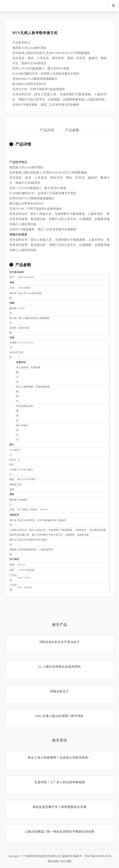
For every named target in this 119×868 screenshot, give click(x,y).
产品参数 (72, 130)
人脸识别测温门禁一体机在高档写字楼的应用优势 (60, 832)
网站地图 (53, 861)
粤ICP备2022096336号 (98, 856)
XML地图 (65, 861)
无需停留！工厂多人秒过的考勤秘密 (60, 782)
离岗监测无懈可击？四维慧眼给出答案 (60, 807)
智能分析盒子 (60, 691)
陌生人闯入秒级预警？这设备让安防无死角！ (60, 758)
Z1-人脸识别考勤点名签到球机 (59, 667)
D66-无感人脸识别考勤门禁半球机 (59, 716)
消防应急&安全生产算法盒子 (59, 642)
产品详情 (47, 130)
